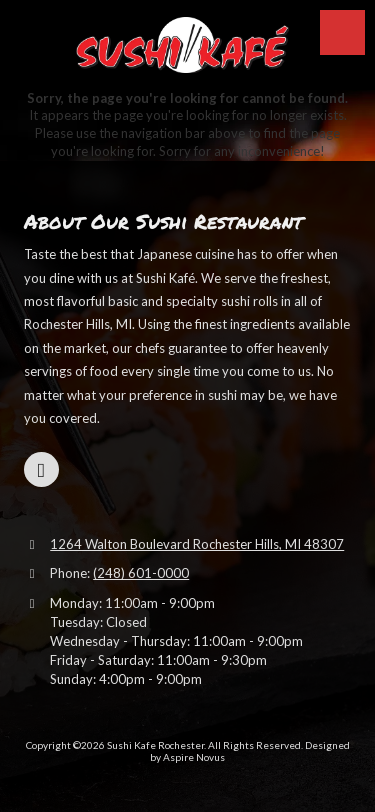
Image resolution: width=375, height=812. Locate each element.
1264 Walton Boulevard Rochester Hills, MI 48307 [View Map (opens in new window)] (197, 544)
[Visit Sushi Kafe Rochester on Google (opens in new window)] (41, 469)
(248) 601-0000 (141, 573)
